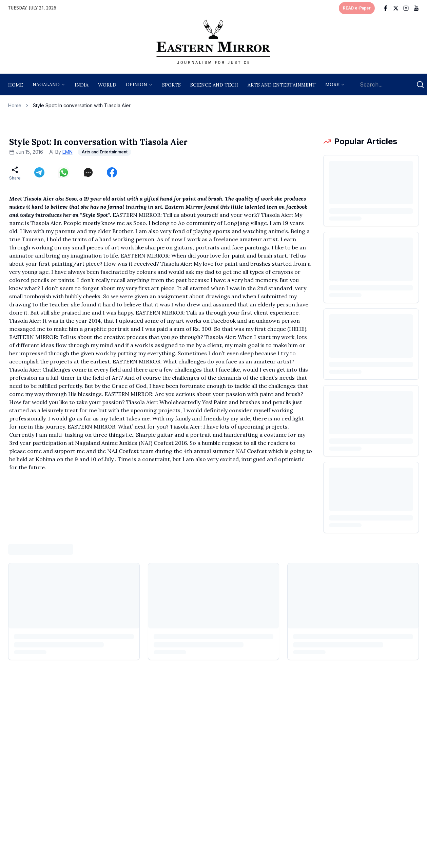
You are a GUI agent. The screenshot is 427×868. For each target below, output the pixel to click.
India (82, 85)
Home (16, 85)
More (332, 84)
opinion (137, 84)
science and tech (214, 85)
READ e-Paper (357, 8)
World (107, 85)
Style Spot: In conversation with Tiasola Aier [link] (82, 105)
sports (171, 85)
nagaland (46, 84)
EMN (67, 152)
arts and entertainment (282, 85)
